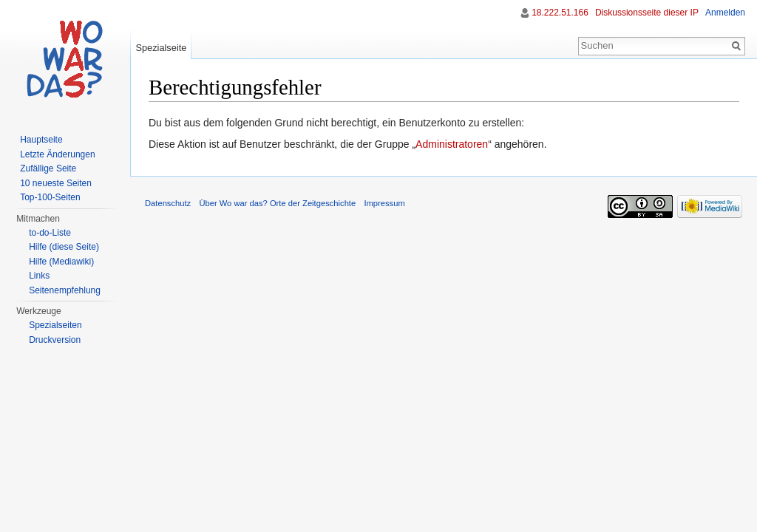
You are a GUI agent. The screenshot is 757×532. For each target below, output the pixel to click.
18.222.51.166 (560, 13)
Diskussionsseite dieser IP (647, 13)
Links (39, 276)
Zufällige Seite (48, 168)
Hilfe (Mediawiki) (61, 262)
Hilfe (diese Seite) (64, 247)
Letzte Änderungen (57, 154)
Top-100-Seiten (50, 197)
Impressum (384, 203)
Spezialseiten (55, 325)
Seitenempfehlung (65, 290)
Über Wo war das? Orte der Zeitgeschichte (277, 203)
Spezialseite (161, 48)
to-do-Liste (50, 233)
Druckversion (55, 340)
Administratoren (452, 144)
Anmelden (725, 13)
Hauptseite (41, 140)
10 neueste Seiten (56, 183)
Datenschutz (168, 203)
